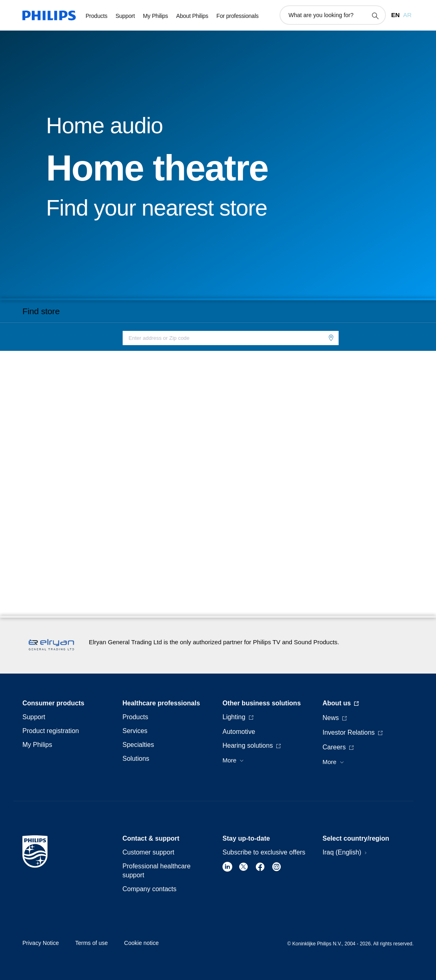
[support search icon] (375, 15)
